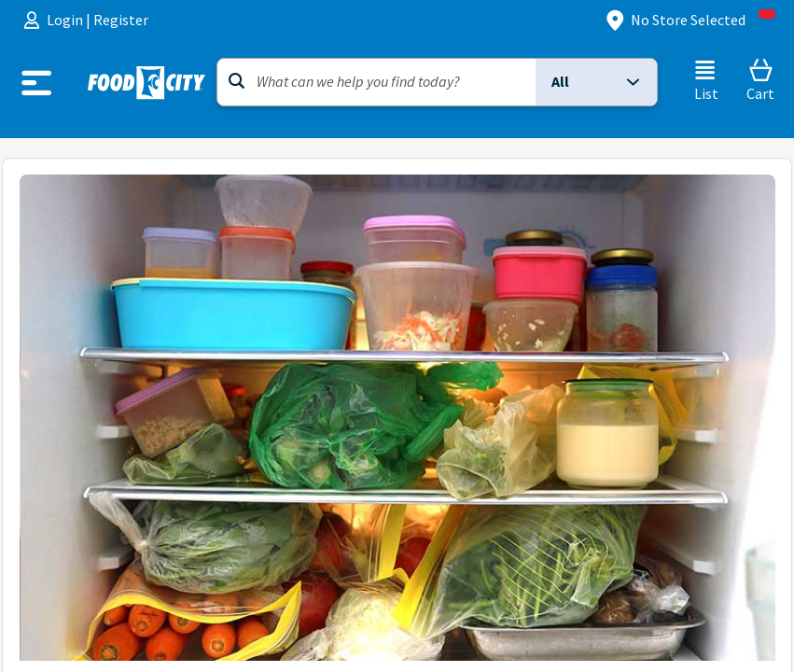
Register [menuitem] (121, 20)
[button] (596, 82)
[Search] (376, 82)
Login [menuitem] (66, 20)
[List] (706, 80)
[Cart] (760, 80)
